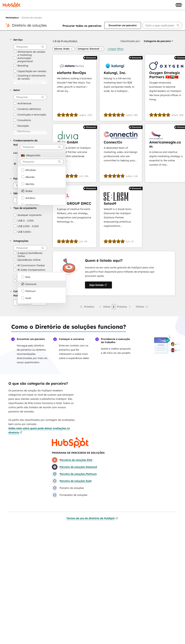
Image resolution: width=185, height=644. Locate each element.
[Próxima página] (124, 307)
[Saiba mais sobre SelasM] (121, 216)
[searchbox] (162, 25)
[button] (28, 40)
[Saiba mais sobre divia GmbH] (75, 153)
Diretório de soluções (29, 25)
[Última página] (142, 307)
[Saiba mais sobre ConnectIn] (121, 153)
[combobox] (42, 147)
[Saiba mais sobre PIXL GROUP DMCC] (75, 216)
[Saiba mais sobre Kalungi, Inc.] (121, 88)
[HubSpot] (12, 5)
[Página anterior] (105, 307)
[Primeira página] (87, 307)
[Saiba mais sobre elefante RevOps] (75, 88)
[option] (42, 155)
